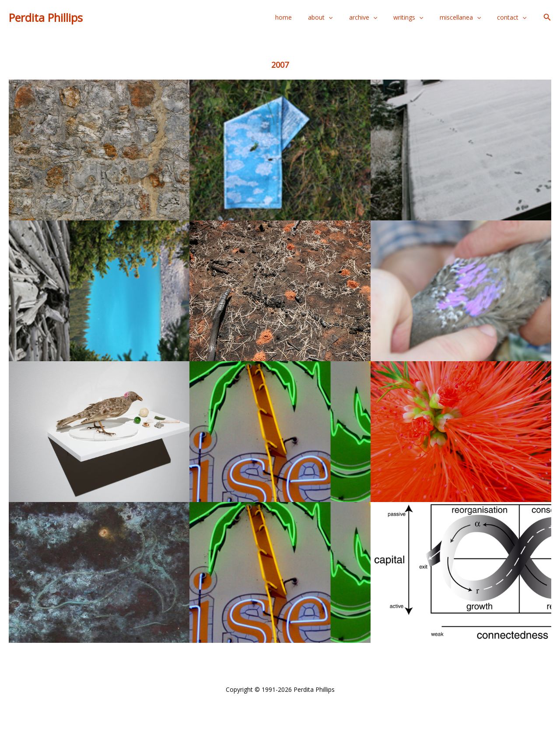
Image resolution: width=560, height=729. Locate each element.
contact (513, 17)
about (338, 17)
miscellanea (466, 17)
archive (377, 17)
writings (418, 17)
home (305, 17)
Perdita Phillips (46, 17)
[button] (547, 17)
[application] (346, 17)
